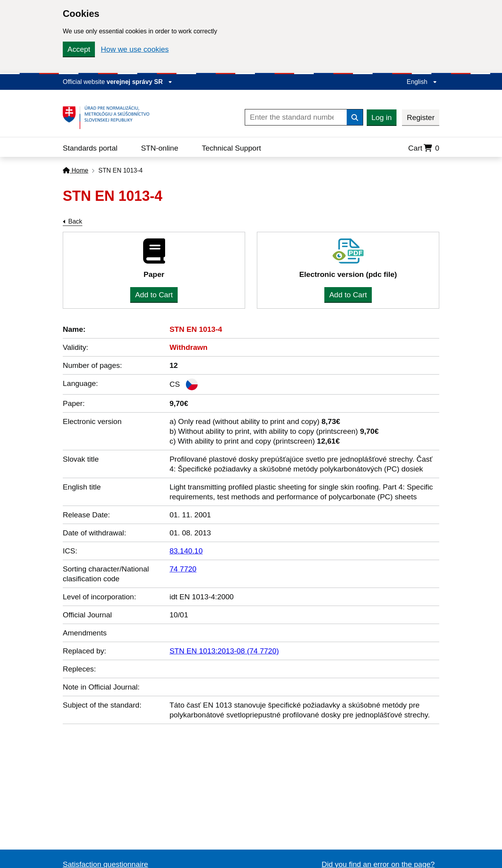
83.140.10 (186, 551)
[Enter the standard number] (296, 117)
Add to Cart (154, 295)
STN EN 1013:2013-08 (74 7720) (224, 651)
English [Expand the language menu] (422, 82)
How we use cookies (135, 49)
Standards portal (90, 148)
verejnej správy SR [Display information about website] (140, 82)
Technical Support (231, 148)
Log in (382, 117)
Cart (424, 148)
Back (75, 221)
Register (421, 117)
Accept (79, 49)
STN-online (159, 148)
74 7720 (183, 569)
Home (75, 170)
